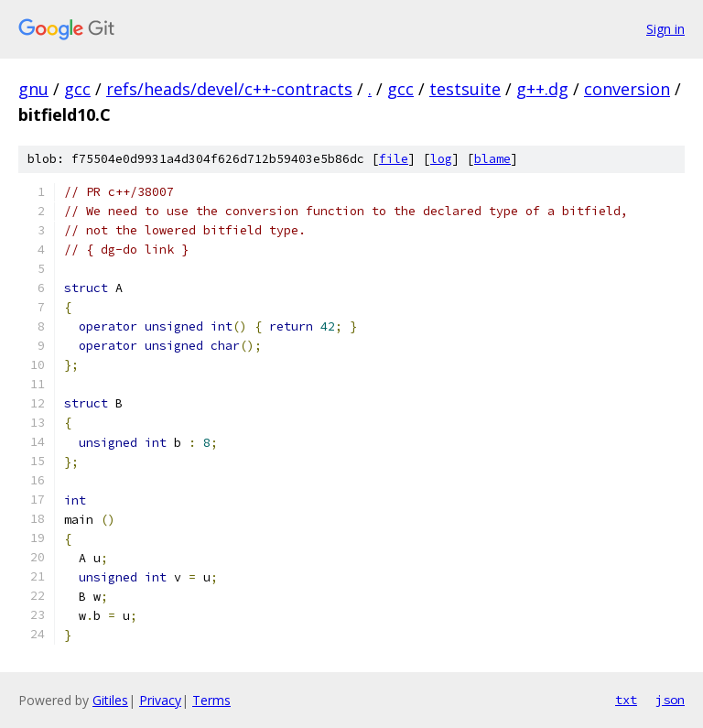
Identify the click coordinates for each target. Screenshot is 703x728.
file (394, 159)
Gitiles (110, 700)
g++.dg (542, 89)
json (670, 700)
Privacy (160, 700)
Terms (211, 700)
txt (626, 700)
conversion (627, 89)
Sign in (665, 29)
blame (492, 159)
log (441, 159)
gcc (77, 89)
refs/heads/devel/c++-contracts (229, 89)
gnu (33, 89)
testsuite (465, 89)
